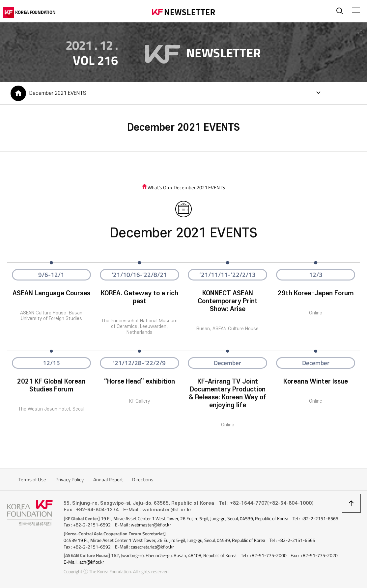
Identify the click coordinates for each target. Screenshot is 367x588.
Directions (143, 480)
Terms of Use (32, 480)
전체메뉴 (356, 10)
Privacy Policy (70, 480)
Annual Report (108, 480)
